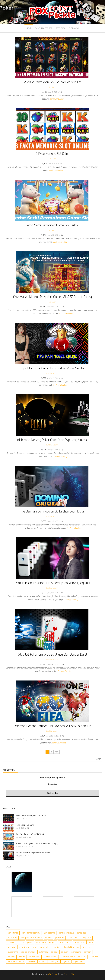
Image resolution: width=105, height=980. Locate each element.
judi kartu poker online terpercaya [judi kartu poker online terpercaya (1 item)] (79, 938)
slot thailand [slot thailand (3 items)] (31, 961)
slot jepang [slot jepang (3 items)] (11, 957)
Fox (46, 92)
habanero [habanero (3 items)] (49, 938)
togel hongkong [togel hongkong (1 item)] (54, 961)
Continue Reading (57, 99)
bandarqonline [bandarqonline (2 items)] (12, 938)
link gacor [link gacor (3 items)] (52, 942)
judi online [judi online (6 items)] (11, 942)
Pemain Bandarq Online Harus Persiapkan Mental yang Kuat (53, 583)
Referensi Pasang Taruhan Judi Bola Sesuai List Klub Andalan (52, 726)
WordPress (52, 974)
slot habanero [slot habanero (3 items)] (76, 952)
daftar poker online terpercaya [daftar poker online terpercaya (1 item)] (31, 938)
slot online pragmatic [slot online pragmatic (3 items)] (50, 957)
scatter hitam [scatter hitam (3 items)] (56, 947)
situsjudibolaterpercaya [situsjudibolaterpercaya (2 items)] (71, 947)
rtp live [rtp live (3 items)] (35, 947)
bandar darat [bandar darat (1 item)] (82, 933)
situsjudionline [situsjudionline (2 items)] (87, 947)
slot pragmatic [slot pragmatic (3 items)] (94, 957)
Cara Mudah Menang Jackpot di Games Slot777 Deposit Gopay (53, 297)
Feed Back (61, 28)
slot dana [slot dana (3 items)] (54, 952)
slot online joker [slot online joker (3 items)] (34, 957)
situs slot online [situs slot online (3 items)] (13, 952)
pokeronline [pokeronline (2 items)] (11, 947)
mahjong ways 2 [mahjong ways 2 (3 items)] (65, 942)
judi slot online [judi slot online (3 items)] (41, 942)
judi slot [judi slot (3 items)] (30, 942)
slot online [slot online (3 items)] (22, 957)
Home (29, 28)
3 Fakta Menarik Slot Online (53, 153)
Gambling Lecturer (44, 28)
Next (57, 752)
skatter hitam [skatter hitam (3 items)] (43, 952)
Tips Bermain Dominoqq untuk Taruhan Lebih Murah (53, 511)
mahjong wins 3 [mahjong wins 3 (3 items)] (80, 942)
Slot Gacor (74, 28)
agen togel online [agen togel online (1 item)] (49, 933)
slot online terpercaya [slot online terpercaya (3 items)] (67, 957)
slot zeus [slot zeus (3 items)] (42, 961)
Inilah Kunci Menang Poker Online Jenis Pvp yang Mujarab (52, 440)
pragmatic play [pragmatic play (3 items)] (24, 947)
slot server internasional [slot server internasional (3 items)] (16, 961)
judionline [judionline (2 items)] (21, 942)
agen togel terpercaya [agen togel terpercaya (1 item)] (66, 933)
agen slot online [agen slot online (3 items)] (13, 933)
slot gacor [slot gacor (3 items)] (64, 952)
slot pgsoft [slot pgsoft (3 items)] (82, 957)
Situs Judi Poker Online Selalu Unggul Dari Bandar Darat (52, 654)
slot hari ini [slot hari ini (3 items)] (88, 952)
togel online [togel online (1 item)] (66, 961)
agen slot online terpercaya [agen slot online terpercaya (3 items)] (31, 933)
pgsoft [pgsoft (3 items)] (91, 942)
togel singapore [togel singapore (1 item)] (79, 961)
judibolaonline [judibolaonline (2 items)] (60, 938)
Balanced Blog (69, 974)
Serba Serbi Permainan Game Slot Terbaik (52, 225)
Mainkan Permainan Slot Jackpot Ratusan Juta (53, 82)
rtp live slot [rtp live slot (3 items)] (44, 947)
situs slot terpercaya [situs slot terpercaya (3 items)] (28, 952)
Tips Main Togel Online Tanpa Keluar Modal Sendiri (52, 368)
